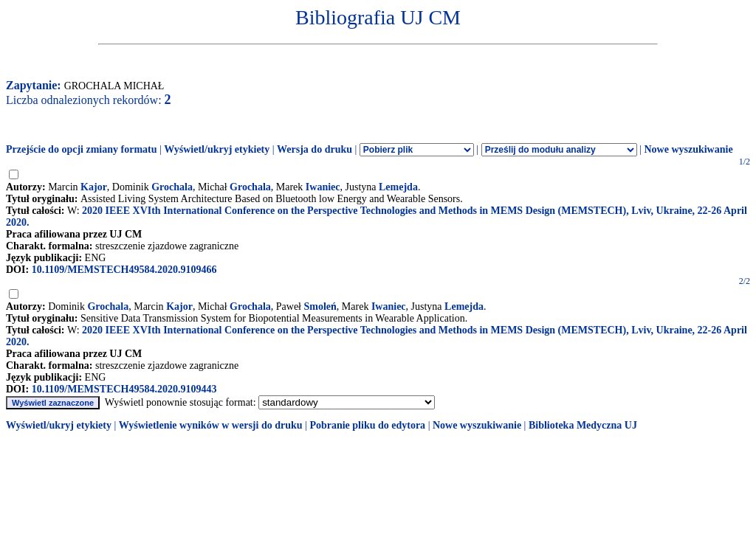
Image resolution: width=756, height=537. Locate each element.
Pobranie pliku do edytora (367, 425)
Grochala (172, 187)
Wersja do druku (315, 149)
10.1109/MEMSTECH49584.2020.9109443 (124, 389)
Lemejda (398, 187)
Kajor (94, 187)
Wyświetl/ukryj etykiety (217, 149)
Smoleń (320, 306)
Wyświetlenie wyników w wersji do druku (211, 425)
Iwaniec (323, 187)
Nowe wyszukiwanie (688, 149)
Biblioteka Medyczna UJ (583, 425)
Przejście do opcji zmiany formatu (82, 149)
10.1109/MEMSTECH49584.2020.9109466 (124, 270)
